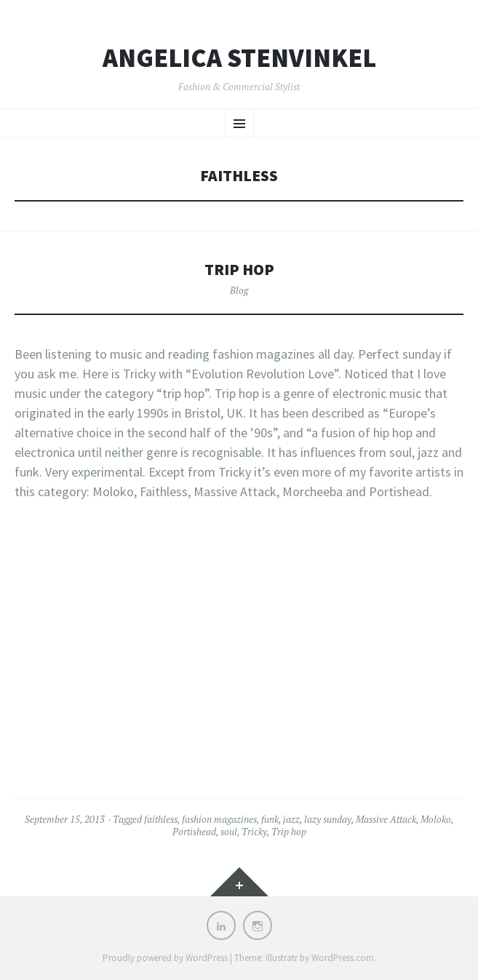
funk (270, 819)
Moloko (436, 819)
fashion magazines (219, 819)
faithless (161, 819)
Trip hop (239, 270)
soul (229, 832)
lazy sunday (328, 819)
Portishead (194, 832)
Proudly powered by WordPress (165, 958)
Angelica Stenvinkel (239, 58)
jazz (291, 819)
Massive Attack (386, 819)
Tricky (254, 832)
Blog (239, 290)
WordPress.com (343, 958)
